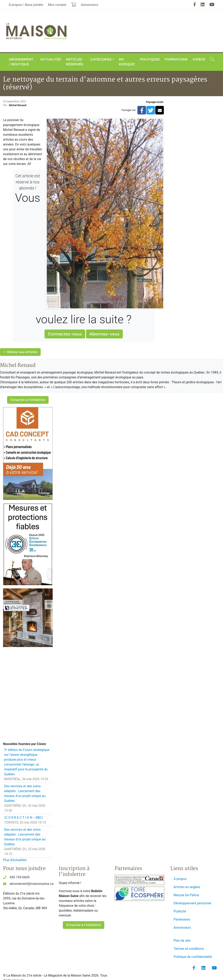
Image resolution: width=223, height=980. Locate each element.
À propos (180, 879)
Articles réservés (75, 62)
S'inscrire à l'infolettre (28, 400)
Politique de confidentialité (193, 957)
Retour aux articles (20, 352)
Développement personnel (192, 903)
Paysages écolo (155, 102)
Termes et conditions (189, 949)
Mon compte (57, 5)
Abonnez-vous (104, 334)
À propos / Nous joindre (26, 5)
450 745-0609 (20, 877)
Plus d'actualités (15, 860)
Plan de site (182, 941)
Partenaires (182, 919)
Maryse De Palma (186, 895)
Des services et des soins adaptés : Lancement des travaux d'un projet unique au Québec (25, 793)
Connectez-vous (65, 334)
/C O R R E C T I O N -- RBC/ (24, 818)
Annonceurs (182, 928)
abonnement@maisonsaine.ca (32, 884)
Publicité (180, 911)
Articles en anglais (187, 887)
